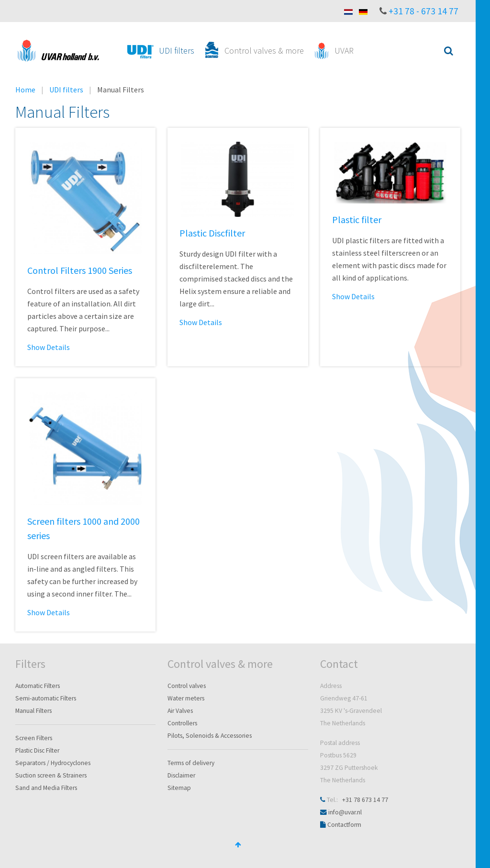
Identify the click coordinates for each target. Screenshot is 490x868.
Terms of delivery (191, 763)
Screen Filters (34, 738)
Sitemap (179, 788)
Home (25, 90)
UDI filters (66, 90)
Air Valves (180, 711)
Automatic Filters (38, 686)
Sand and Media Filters (46, 788)
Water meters (186, 698)
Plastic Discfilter (212, 233)
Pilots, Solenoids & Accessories (210, 736)
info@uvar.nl (345, 812)
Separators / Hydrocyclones (53, 763)
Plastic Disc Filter (37, 750)
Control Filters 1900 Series (80, 270)
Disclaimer (181, 775)
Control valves (187, 686)
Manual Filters (33, 711)
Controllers (182, 723)
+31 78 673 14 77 (365, 800)
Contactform (344, 825)
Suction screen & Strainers (51, 775)
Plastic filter (357, 220)
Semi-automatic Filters (46, 698)
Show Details (49, 347)
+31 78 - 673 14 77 (423, 11)
